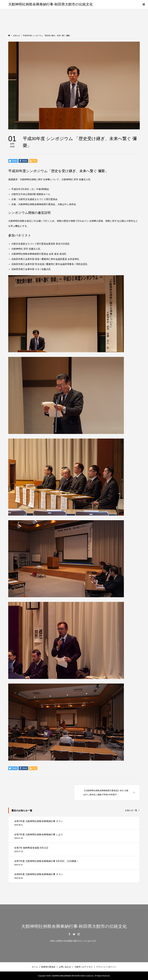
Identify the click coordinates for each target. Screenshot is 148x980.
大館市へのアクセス (84, 967)
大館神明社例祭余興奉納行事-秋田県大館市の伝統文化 (51, 4)
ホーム (35, 967)
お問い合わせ (65, 967)
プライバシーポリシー (106, 967)
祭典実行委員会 (48, 967)
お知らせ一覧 (131, 810)
